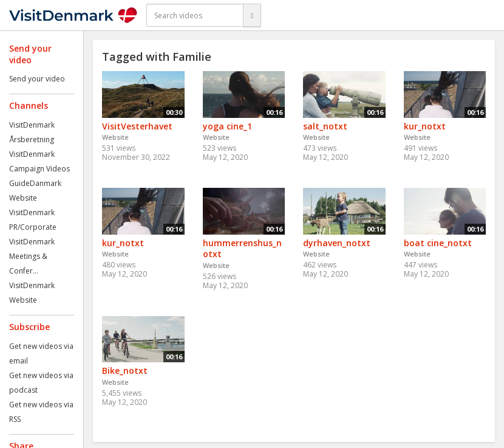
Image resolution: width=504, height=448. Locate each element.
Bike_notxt (125, 370)
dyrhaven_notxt (337, 243)
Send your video (37, 79)
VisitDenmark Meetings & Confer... (32, 256)
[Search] (252, 15)
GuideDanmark (35, 183)
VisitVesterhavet (137, 126)
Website (23, 198)
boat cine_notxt (438, 243)
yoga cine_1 (227, 126)
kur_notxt (425, 126)
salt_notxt (325, 126)
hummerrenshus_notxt (242, 249)
